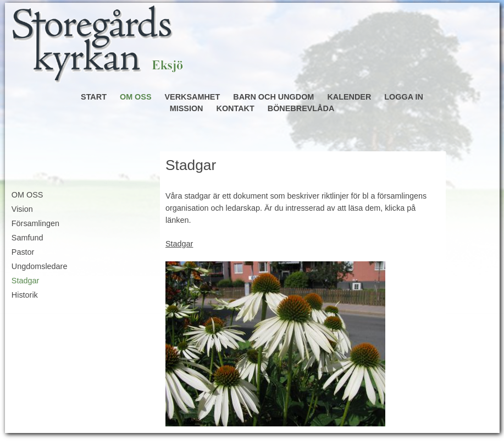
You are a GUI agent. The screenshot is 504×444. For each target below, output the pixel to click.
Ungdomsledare (40, 266)
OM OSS (136, 97)
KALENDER (349, 97)
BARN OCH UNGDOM (273, 97)
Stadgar (25, 281)
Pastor (23, 252)
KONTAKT (235, 108)
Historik (25, 295)
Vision (22, 209)
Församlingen (35, 223)
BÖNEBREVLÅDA (301, 108)
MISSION (187, 108)
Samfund (27, 238)
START (94, 97)
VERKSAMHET (193, 97)
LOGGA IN (404, 97)
